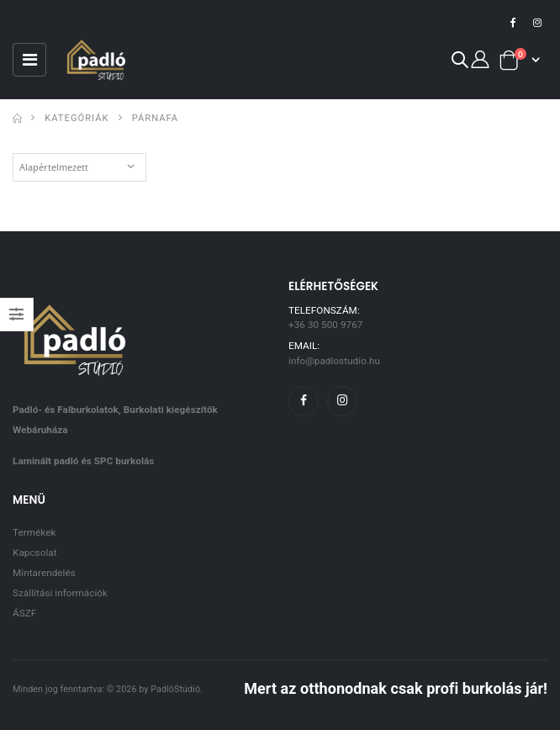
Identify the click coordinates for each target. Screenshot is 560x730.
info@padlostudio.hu (334, 361)
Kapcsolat (35, 553)
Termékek (34, 532)
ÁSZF (24, 613)
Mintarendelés (44, 573)
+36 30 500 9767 (325, 325)
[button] (459, 63)
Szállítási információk (60, 593)
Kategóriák (77, 118)
